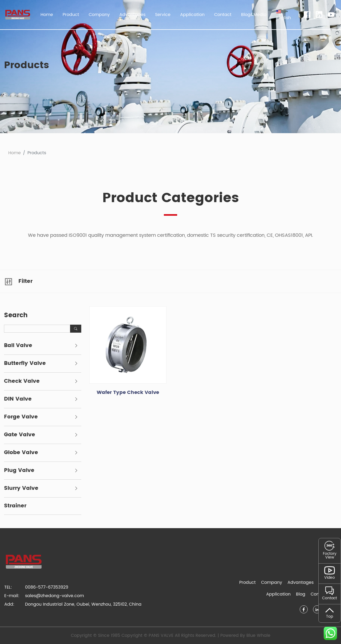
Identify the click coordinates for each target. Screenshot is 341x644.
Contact (223, 15)
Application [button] (192, 15)
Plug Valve (19, 471)
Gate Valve (20, 435)
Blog (301, 594)
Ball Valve (18, 346)
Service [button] (163, 15)
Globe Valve (21, 453)
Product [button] (71, 15)
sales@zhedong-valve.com (54, 596)
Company (272, 582)
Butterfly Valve (25, 364)
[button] (284, 15)
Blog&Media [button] (254, 15)
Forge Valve (21, 417)
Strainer (15, 506)
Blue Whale (258, 635)
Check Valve (22, 381)
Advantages (132, 15)
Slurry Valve (21, 488)
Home (47, 15)
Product (247, 582)
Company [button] (99, 15)
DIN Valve (18, 399)
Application (278, 594)
